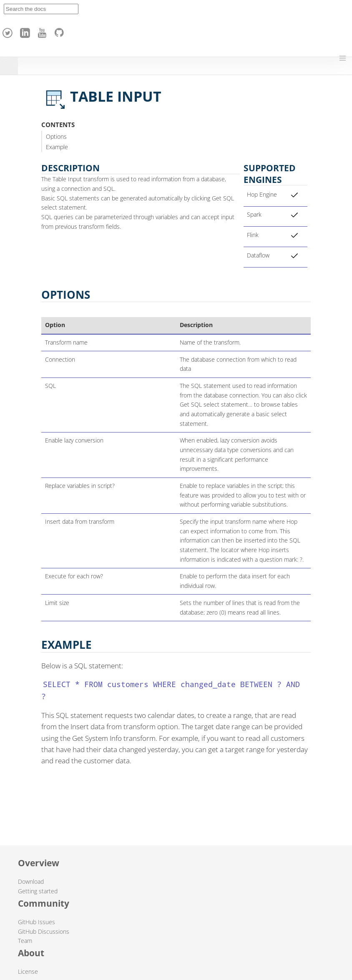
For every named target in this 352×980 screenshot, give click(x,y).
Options (56, 136)
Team (25, 941)
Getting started (38, 891)
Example (57, 147)
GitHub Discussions (44, 931)
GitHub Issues (36, 922)
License (28, 971)
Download (31, 881)
